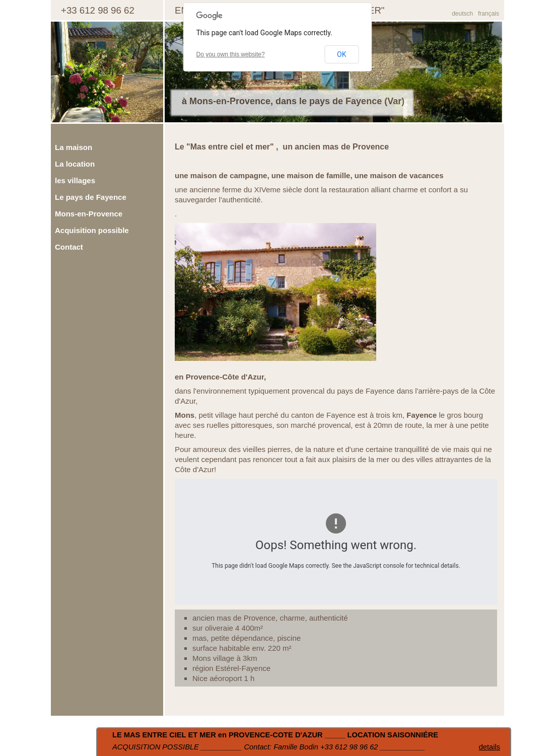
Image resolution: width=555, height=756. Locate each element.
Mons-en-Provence (89, 214)
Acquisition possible (92, 230)
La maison (74, 147)
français (489, 14)
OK (341, 54)
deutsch (462, 14)
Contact (69, 247)
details (490, 747)
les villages (75, 180)
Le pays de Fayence (91, 197)
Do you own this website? (231, 54)
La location (75, 164)
